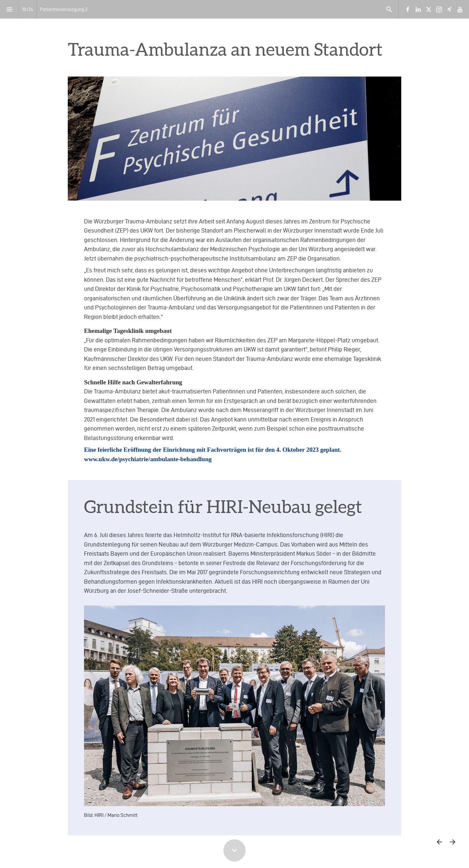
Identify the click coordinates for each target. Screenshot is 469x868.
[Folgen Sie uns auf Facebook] (408, 9)
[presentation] (234, 38)
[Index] (9, 9)
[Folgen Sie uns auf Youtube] (460, 9)
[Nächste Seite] (453, 842)
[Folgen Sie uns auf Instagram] (439, 9)
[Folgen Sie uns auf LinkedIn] (418, 9)
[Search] (389, 9)
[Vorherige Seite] (439, 842)
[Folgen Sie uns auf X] (429, 9)
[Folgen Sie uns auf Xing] (449, 9)
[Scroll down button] (234, 850)
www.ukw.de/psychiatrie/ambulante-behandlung (148, 459)
